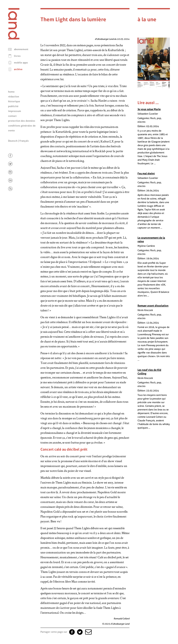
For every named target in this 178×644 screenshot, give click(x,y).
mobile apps (21, 63)
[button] (88, 632)
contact (12, 116)
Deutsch (13, 141)
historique (14, 101)
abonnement (21, 49)
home (11, 92)
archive (18, 69)
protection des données (22, 121)
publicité (13, 106)
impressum (15, 111)
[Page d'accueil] (14, 38)
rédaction (14, 97)
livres (17, 56)
